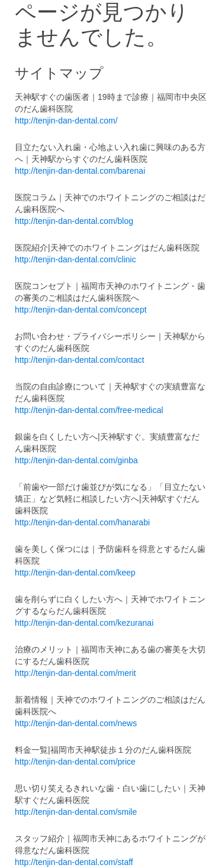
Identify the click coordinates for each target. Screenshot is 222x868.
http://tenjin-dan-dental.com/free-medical (89, 410)
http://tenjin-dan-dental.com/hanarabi (82, 522)
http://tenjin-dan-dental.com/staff (74, 862)
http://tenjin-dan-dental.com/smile (76, 812)
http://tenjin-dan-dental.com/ (66, 121)
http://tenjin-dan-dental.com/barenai (80, 171)
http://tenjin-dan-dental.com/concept (81, 310)
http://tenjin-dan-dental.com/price (75, 762)
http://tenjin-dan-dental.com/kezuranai (84, 623)
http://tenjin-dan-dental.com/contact (80, 360)
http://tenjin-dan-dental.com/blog (74, 221)
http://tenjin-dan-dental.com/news (76, 723)
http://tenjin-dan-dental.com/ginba (76, 460)
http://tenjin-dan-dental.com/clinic (75, 259)
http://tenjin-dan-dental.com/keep (75, 573)
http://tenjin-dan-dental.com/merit (75, 673)
